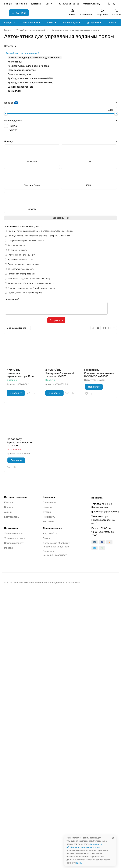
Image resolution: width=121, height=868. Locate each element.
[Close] (113, 838)
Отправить (56, 320)
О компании (22, 4)
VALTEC (13, 130)
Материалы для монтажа (22, 70)
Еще (48, 4)
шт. (16, 103)
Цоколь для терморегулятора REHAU (21, 375)
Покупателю (12, 528)
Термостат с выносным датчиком (20, 444)
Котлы (51, 23)
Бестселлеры (12, 517)
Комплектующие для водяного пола (28, 66)
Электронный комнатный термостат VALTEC (60, 375)
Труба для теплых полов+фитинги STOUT (31, 83)
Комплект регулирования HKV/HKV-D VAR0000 (99, 375)
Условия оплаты (13, 533)
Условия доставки (15, 538)
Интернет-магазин (15, 497)
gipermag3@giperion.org (104, 512)
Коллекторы (15, 62)
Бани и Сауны (71, 23)
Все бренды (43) (61, 218)
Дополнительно (52, 528)
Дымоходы (93, 23)
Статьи (47, 512)
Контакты (48, 522)
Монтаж (9, 548)
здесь (79, 863)
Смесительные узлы (19, 74)
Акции (8, 512)
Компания (49, 497)
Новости (48, 507)
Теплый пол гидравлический (22, 53)
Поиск (46, 538)
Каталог (9, 502)
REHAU (13, 126)
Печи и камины (30, 23)
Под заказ (94, 387)
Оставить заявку (92, 4)
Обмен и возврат (14, 543)
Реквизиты (49, 517)
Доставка (36, 4)
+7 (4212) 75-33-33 (69, 4)
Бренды (8, 4)
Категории (10, 46)
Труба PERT (14, 91)
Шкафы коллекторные (20, 87)
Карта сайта (50, 533)
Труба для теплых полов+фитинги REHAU (31, 78)
